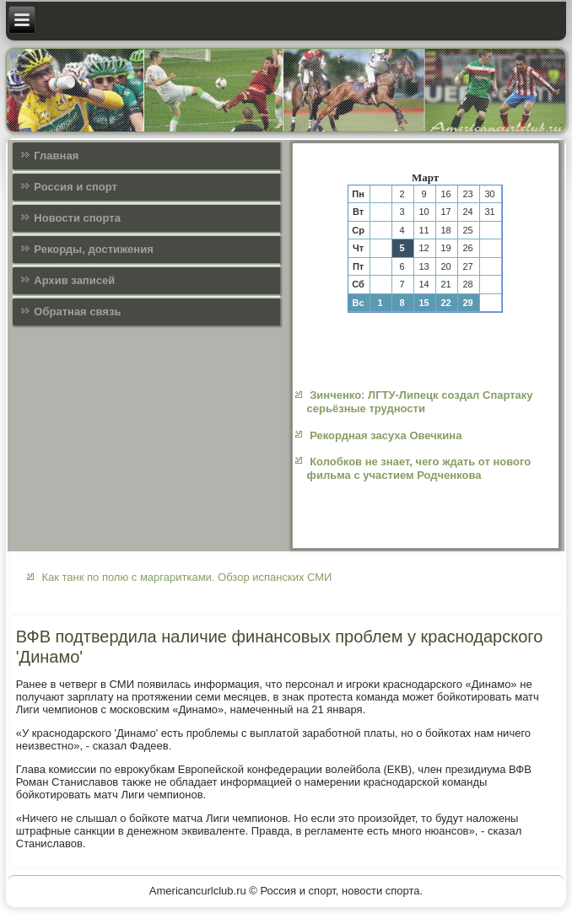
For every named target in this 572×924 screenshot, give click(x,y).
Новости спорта (77, 218)
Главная (56, 156)
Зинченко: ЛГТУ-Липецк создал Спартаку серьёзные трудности (420, 402)
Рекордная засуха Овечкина (386, 435)
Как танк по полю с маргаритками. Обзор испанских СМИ (186, 577)
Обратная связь (77, 312)
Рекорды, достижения (93, 249)
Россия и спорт (76, 187)
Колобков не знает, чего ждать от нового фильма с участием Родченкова (419, 468)
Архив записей (74, 280)
